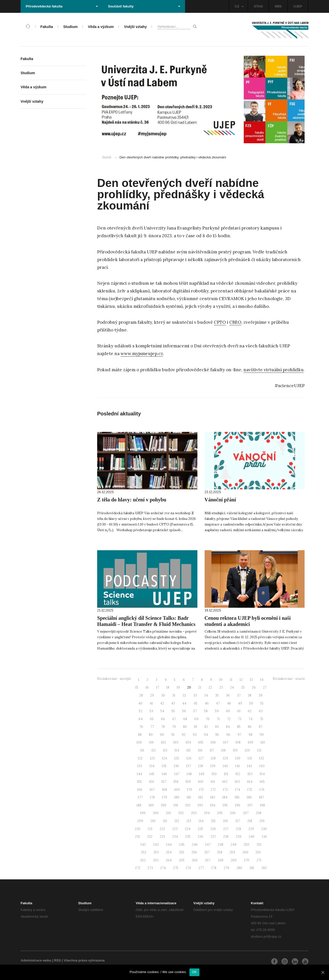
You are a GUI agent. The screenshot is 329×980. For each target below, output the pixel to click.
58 (206, 711)
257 (207, 852)
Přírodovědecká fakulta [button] (62, 6)
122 (140, 758)
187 (262, 797)
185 (237, 797)
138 (201, 766)
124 (164, 758)
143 (262, 766)
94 (206, 735)
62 (250, 711)
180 (177, 797)
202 (181, 813)
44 (184, 703)
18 (168, 687)
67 (174, 719)
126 (189, 758)
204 (207, 813)
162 (225, 782)
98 (250, 735)
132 (262, 758)
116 (200, 750)
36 (228, 695)
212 (177, 821)
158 (176, 782)
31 (174, 695)
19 (178, 687)
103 (176, 742)
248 (221, 845)
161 (213, 782)
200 (156, 813)
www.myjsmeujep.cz (142, 354)
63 (261, 711)
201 (168, 813)
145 (152, 774)
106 (213, 742)
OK (194, 972)
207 (246, 813)
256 (194, 852)
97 (239, 735)
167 (152, 790)
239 (239, 837)
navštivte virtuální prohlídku (273, 370)
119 (235, 750)
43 (173, 703)
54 (162, 711)
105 (201, 742)
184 (225, 797)
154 (262, 774)
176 (262, 790)
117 (212, 750)
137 (189, 766)
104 (188, 742)
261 (258, 852)
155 (139, 782)
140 (225, 766)
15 (137, 687)
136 (176, 766)
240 (252, 837)
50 (251, 703)
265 (182, 860)
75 (261, 719)
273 (150, 868)
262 (143, 860)
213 (189, 821)
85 (239, 727)
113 (165, 750)
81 (196, 727)
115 (189, 750)
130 (238, 758)
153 (250, 774)
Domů (107, 157)
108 (238, 742)
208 (259, 813)
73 (240, 719)
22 (210, 687)
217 (238, 821)
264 (169, 860)
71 (218, 719)
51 (262, 703)
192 (188, 805)
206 (233, 813)
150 (214, 774)
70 (208, 719)
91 (173, 735)
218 (250, 821)
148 (189, 774)
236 (200, 837)
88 (140, 735)
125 (177, 758)
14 (262, 680)
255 (182, 852)
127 (201, 758)
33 (195, 695)
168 (164, 790)
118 (223, 750)
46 (207, 703)
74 (250, 719)
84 (228, 727)
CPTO (220, 322)
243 (156, 845)
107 (226, 742)
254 (169, 852)
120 (247, 750)
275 (176, 868)
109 (250, 742)
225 (200, 829)
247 (208, 845)
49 (240, 703)
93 (195, 735)
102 (163, 742)
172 (213, 790)
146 (164, 774)
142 (250, 766)
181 (189, 797)
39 (261, 695)
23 (221, 687)
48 (229, 703)
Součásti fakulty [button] (144, 6)
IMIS (278, 6)
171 (201, 790)
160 (201, 782)
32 (184, 695)
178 (152, 797)
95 (217, 735)
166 (140, 790)
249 (234, 845)
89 (151, 735)
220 (138, 829)
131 (250, 758)
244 (169, 845)
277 (201, 868)
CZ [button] (239, 6)
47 (218, 703)
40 (140, 703)
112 (154, 750)
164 (250, 782)
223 (175, 829)
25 (243, 687)
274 (163, 868)
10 (221, 680)
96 (228, 735)
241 (264, 837)
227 (226, 829)
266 (195, 860)
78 (163, 727)
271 (259, 860)
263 (156, 860)
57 (195, 711)
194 (213, 805)
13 (251, 680)
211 (165, 821)
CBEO (235, 322)
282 (264, 868)
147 (177, 774)
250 (246, 845)
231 (137, 837)
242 (143, 845)
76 (141, 727)
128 (213, 758)
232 (150, 837)
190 (164, 805)
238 (226, 837)
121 (259, 750)
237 (213, 837)
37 (239, 695)
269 (234, 860)
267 (208, 860)
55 (173, 711)
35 (217, 695)
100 (139, 742)
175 (250, 790)
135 (164, 766)
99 (262, 735)
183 (213, 797)
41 (151, 703)
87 (261, 727)
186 (249, 797)
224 (188, 829)
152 (238, 774)
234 (175, 837)
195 (225, 805)
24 (232, 687)
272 (138, 868)
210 (153, 821)
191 (176, 805)
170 (189, 790)
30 (163, 695)
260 (245, 852)
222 (162, 829)
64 (141, 719)
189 (151, 805)
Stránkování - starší (289, 679)
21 (200, 687)
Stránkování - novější (114, 679)
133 (140, 766)
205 (220, 813)
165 (262, 782)
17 (158, 687)
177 (140, 797)
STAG (258, 6)
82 (206, 727)
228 (238, 829)
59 (217, 711)
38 (250, 695)
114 (177, 750)
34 (206, 695)
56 (184, 711)
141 (237, 766)
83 (217, 727)
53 (151, 711)
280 (239, 868)
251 (259, 845)
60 (228, 711)
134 (152, 766)
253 (156, 852)
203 (194, 813)
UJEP (298, 6)
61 (239, 711)
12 (241, 680)
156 (152, 782)
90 (162, 735)
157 (164, 782)
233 (162, 837)
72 (229, 719)
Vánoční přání (220, 500)
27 (265, 687)
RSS (57, 960)
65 (152, 719)
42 (162, 703)
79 (174, 727)
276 (188, 868)
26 (254, 687)
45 (195, 703)
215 (213, 821)
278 (214, 868)
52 (141, 711)
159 (188, 782)
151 (226, 774)
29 (152, 695)
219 (262, 821)
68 (185, 719)
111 (142, 750)
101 (151, 742)
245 (182, 845)
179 (164, 797)
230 (264, 829)
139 (213, 766)
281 (252, 868)
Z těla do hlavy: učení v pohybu (132, 500)
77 (152, 727)
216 (225, 821)
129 (225, 758)
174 (237, 790)
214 (201, 821)
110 (263, 742)
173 (225, 790)
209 (140, 821)
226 (213, 829)
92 (184, 735)
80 (185, 727)
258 (220, 852)
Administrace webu (36, 960)
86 (250, 727)
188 (139, 805)
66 (163, 719)
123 (152, 758)
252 (144, 852)
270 (246, 860)
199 (143, 813)
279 (226, 868)
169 (177, 790)
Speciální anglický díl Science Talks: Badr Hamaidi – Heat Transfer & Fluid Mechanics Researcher (146, 624)
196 (238, 805)
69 (196, 719)
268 (221, 860)
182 (201, 797)
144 (139, 774)
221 (150, 829)
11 (231, 680)
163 (237, 782)
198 (262, 805)
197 (250, 805)
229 (251, 829)
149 (202, 774)
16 (147, 687)
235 (188, 837)
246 (195, 845)
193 (200, 805)
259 (232, 852)
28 (141, 695)
